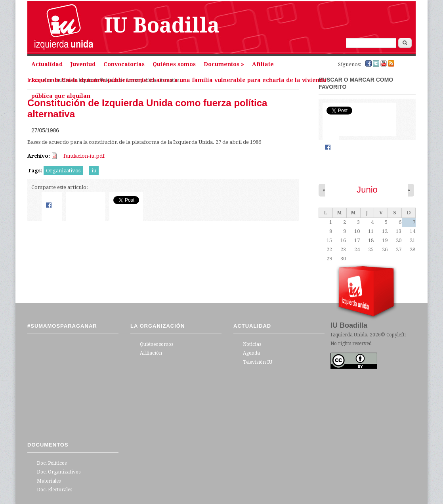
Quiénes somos (174, 64)
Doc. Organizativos (59, 472)
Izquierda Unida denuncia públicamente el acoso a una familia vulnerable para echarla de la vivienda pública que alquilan (179, 82)
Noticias (252, 344)
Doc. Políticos (52, 463)
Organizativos (63, 171)
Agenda (251, 353)
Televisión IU (258, 362)
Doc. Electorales (54, 490)
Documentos (224, 64)
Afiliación (151, 353)
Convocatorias (124, 64)
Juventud (83, 64)
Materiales (49, 481)
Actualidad (47, 64)
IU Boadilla (162, 25)
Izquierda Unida (349, 335)
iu (94, 171)
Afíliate (263, 64)
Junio (367, 190)
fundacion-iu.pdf (84, 156)
